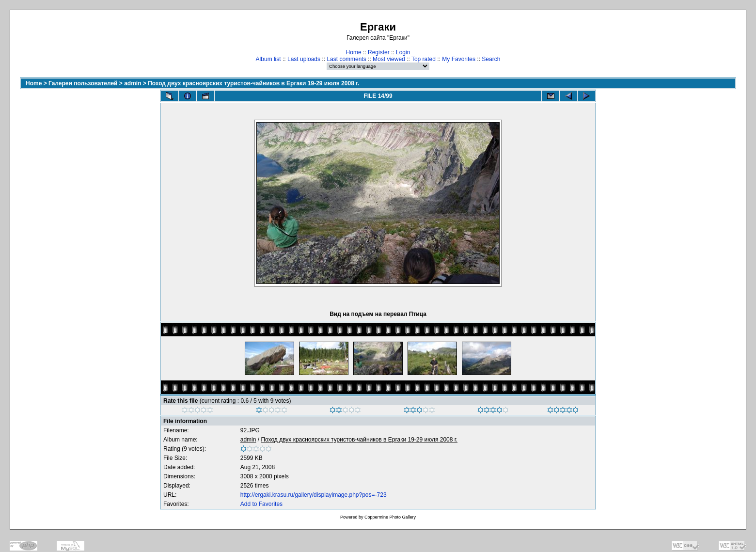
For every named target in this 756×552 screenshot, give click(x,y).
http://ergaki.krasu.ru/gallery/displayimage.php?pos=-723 (314, 495)
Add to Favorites (261, 504)
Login (403, 52)
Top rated (424, 59)
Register (379, 52)
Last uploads (304, 59)
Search (491, 59)
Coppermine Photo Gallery (390, 517)
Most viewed (389, 59)
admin (133, 83)
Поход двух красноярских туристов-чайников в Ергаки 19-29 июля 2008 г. (253, 83)
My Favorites (459, 59)
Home (354, 52)
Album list (268, 59)
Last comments (346, 59)
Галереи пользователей (83, 83)
